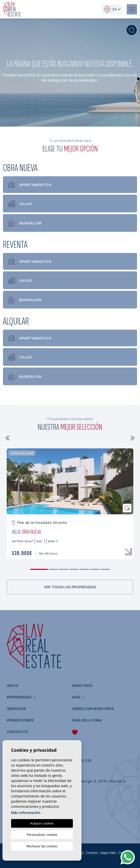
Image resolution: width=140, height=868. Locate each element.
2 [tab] (53, 569)
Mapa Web (108, 853)
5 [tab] (84, 569)
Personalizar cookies (42, 835)
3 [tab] (64, 569)
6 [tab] (95, 569)
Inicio (13, 685)
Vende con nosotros (93, 709)
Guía (76, 697)
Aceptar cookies (42, 823)
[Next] (132, 438)
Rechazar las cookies (42, 846)
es (110, 9)
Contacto (17, 732)
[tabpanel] (70, 504)
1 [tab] (39, 569)
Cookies (92, 853)
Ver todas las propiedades (70, 587)
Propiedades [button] (19, 697)
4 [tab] (74, 569)
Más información (26, 813)
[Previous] (8, 438)
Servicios (16, 709)
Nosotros (82, 685)
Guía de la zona (87, 720)
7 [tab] (105, 569)
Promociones (20, 720)
